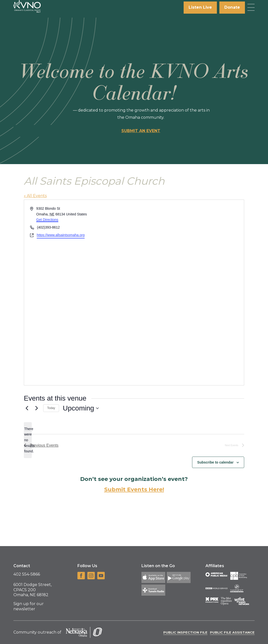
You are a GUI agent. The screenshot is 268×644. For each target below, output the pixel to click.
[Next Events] (36, 408)
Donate (232, 7)
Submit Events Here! (134, 489)
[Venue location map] (189, 293)
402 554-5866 (27, 574)
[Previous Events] (27, 408)
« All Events (35, 196)
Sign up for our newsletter (29, 606)
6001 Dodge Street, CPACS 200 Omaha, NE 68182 (33, 590)
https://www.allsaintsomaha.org (61, 235)
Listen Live (200, 7)
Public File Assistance (232, 632)
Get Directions (47, 220)
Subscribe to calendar (215, 462)
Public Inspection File (185, 632)
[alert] (28, 440)
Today (51, 408)
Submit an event (141, 131)
